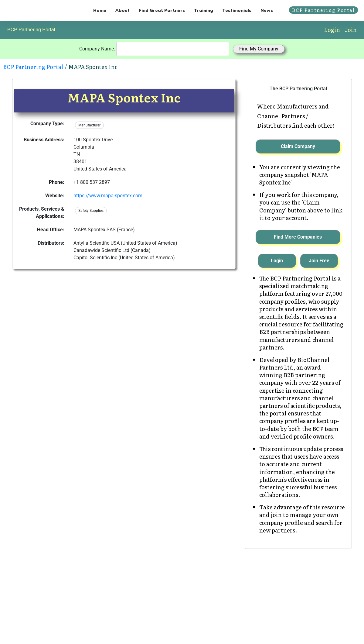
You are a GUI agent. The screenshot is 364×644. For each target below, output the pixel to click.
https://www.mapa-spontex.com (108, 196)
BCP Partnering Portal (31, 30)
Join (351, 30)
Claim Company (298, 146)
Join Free (319, 261)
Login (332, 30)
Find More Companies (298, 237)
